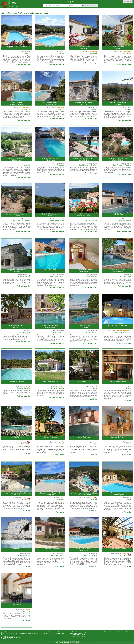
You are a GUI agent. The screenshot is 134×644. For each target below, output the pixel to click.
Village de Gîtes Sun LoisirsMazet (50, 215)
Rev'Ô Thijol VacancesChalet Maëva (84, 550)
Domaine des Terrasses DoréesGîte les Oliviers (117, 159)
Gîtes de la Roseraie (17, 381)
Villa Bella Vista (117, 214)
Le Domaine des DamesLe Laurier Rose (117, 271)
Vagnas (95, 388)
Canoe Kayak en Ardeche (78, 635)
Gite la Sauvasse (84, 437)
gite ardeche (5, 632)
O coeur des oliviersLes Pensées (117, 48)
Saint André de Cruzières (123, 332)
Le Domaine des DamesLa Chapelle (84, 326)
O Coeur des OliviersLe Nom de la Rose (50, 103)
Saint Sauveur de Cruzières (88, 165)
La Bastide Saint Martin (117, 549)
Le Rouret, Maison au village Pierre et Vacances (17, 494)
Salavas (128, 388)
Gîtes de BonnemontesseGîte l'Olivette (117, 103)
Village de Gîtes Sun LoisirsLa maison (17, 271)
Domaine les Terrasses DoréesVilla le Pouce (50, 159)
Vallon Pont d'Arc (92, 277)
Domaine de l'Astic (117, 437)
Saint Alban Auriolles (57, 221)
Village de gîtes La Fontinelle (17, 47)
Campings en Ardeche (9, 636)
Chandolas (60, 165)
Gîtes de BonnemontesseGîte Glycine (84, 103)
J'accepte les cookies (55, 642)
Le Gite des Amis (84, 381)
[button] (86, 5)
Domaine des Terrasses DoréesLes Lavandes (17, 215)
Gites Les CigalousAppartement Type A (117, 494)
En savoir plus (67, 642)
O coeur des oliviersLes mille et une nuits (17, 103)
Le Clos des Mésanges (117, 381)
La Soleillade (50, 47)
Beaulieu (95, 109)
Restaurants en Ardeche (78, 636)
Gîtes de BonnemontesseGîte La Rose (17, 159)
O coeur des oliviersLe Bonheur (84, 48)
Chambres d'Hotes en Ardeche (11, 637)
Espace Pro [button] (128, 2)
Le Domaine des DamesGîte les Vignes (84, 271)
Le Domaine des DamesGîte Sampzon (17, 326)
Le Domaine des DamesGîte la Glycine (50, 326)
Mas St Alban (17, 549)
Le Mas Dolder (17, 437)
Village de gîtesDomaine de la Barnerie (84, 215)
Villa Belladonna (50, 270)
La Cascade (17, 604)
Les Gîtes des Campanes (50, 549)
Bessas (28, 53)
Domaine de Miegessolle (117, 326)
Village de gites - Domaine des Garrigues (50, 494)
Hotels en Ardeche (8, 639)
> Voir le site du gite (23, 64)
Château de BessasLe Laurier (50, 438)
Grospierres (94, 53)
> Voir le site (93, 399)
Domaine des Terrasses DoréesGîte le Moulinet (84, 159)
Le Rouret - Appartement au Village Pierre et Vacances (84, 494)
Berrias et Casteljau (24, 388)
